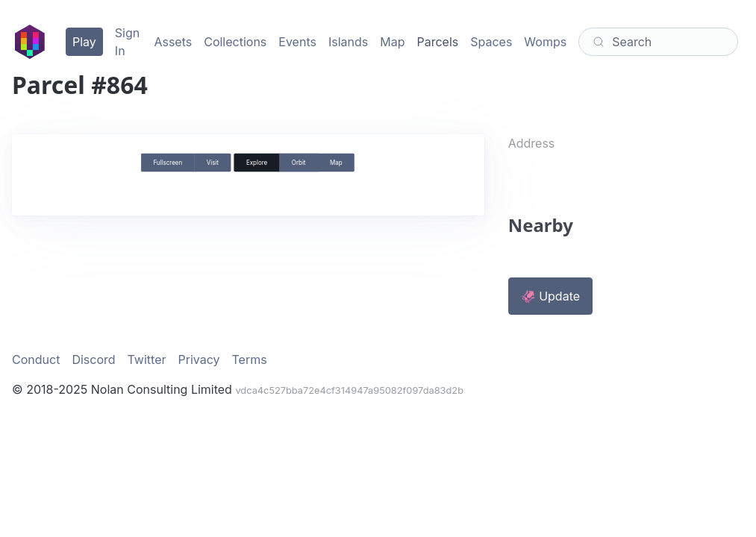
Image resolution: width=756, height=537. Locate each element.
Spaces (491, 42)
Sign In (127, 42)
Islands (348, 42)
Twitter (147, 359)
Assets (173, 42)
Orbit (299, 163)
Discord (93, 359)
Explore (257, 163)
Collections (235, 42)
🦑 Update (550, 296)
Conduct (36, 359)
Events (297, 42)
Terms (250, 359)
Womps (545, 42)
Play (84, 42)
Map (392, 42)
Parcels (437, 42)
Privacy (199, 359)
